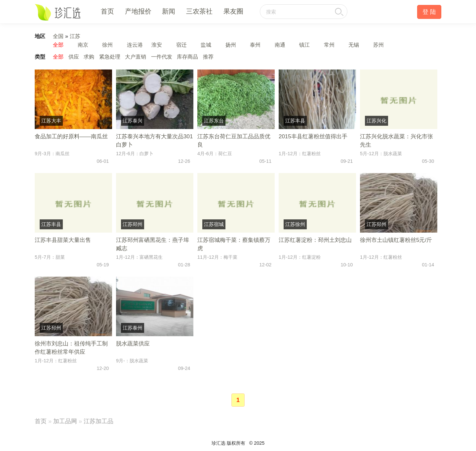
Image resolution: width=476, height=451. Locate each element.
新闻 (169, 11)
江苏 (75, 36)
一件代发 (162, 57)
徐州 (107, 45)
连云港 (135, 45)
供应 (74, 57)
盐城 (206, 45)
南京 (83, 45)
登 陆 (429, 12)
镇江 (304, 45)
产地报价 (138, 11)
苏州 (378, 45)
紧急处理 (110, 57)
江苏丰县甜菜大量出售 (63, 240)
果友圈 (233, 11)
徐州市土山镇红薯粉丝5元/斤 (396, 240)
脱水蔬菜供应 (133, 344)
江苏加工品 (99, 421)
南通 (280, 45)
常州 (329, 45)
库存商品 (187, 57)
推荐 (208, 57)
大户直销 (136, 57)
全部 (58, 45)
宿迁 (181, 45)
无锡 (354, 45)
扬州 (231, 45)
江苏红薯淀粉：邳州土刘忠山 (315, 240)
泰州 (255, 45)
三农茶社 (199, 11)
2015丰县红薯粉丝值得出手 (313, 136)
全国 (58, 36)
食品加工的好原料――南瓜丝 (71, 136)
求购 (89, 57)
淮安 (157, 45)
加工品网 (65, 421)
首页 (107, 11)
